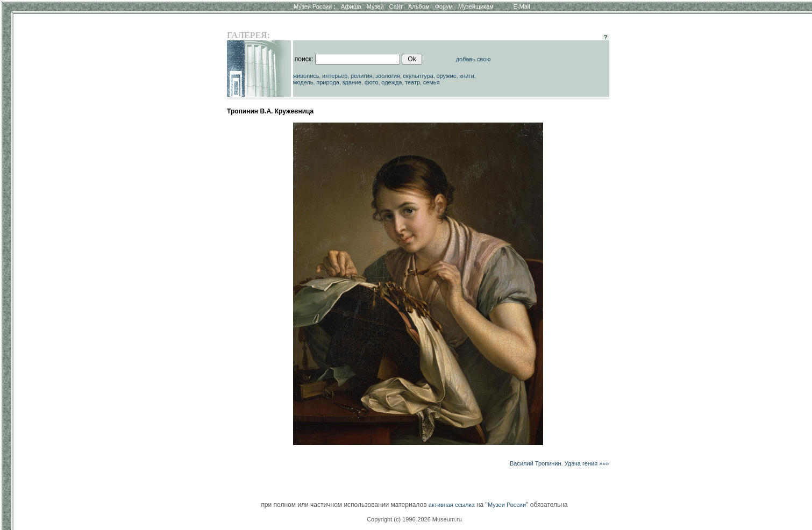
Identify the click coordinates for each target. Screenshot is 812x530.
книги (466, 76)
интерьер (335, 76)
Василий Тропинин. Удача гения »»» (560, 463)
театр (412, 82)
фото (372, 82)
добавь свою (473, 59)
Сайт (396, 6)
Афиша (351, 6)
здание (352, 82)
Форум (443, 6)
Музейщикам (476, 6)
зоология (388, 76)
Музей (375, 6)
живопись (306, 76)
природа (328, 82)
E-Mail (522, 6)
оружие (447, 76)
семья (432, 82)
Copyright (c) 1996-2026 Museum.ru (414, 519)
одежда (391, 82)
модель (303, 82)
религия (362, 76)
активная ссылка (452, 505)
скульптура (418, 76)
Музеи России (315, 6)
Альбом (419, 6)
